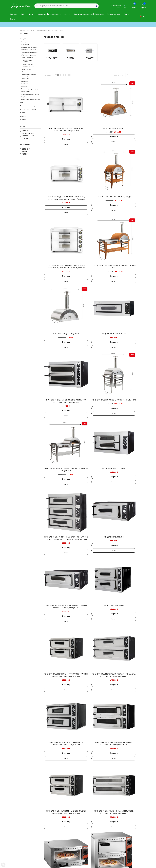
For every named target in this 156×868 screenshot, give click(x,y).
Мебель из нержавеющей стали (30, 99)
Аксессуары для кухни (28, 42)
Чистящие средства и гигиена (30, 94)
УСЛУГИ (22, 113)
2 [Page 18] (90, 804)
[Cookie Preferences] (3, 865)
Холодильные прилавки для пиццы (29, 75)
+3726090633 (117, 8)
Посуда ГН (24, 84)
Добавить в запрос (54, 125)
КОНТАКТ (23, 120)
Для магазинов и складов (28, 106)
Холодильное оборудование (29, 47)
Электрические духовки (28, 61)
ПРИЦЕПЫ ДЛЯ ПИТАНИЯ (28, 109)
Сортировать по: (118, 75)
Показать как (48, 75)
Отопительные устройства (29, 50)
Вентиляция (24, 81)
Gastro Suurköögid (19, 866)
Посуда (23, 97)
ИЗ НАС (22, 116)
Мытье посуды (25, 92)
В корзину (54, 120)
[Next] (95, 804)
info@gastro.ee (123, 851)
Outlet (22, 102)
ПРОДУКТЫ (30, 30)
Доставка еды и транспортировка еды (32, 89)
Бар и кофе (24, 86)
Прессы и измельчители (29, 72)
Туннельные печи (28, 67)
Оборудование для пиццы (44, 30)
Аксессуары (26, 78)
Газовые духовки (28, 64)
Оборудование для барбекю (29, 52)
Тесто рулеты (26, 69)
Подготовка (24, 45)
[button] (56, 75)
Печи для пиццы (59, 30)
